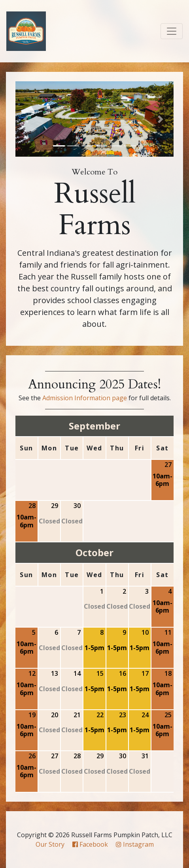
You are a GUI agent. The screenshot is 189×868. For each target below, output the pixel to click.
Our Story (50, 844)
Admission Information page (85, 398)
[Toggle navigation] (172, 31)
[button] (27, 119)
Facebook (90, 844)
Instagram (135, 844)
